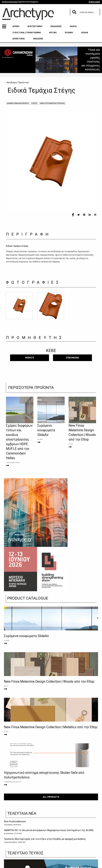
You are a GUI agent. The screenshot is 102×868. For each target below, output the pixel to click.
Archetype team (9, 833)
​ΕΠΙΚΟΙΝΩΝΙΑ (72, 358)
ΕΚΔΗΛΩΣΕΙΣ (56, 26)
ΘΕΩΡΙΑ (73, 26)
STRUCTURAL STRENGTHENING (27, 33)
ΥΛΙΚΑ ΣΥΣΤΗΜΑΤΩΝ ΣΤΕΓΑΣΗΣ (52, 103)
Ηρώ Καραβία (8, 825)
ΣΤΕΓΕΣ (34, 103)
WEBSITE (30, 358)
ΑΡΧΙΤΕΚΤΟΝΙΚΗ (35, 26)
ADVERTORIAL (19, 39)
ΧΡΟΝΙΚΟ (69, 33)
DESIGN (85, 33)
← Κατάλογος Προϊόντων (16, 82)
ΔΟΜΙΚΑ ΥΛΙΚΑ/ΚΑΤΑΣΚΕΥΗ (18, 103)
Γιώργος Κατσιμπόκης (11, 842)
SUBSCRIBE (94, 2)
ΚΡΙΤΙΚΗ (53, 33)
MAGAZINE (38, 39)
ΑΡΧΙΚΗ (16, 26)
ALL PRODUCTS (51, 797)
